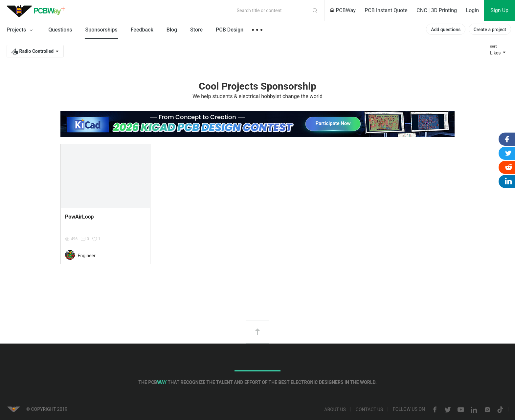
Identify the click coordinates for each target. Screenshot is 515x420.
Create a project (490, 30)
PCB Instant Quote (386, 10)
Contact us (369, 410)
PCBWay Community (38, 10)
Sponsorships (101, 30)
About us (335, 410)
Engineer (86, 256)
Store (196, 30)
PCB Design (230, 30)
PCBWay (343, 10)
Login (472, 10)
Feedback (142, 30)
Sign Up (499, 10)
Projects (21, 30)
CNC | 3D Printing (437, 10)
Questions (60, 30)
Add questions (446, 30)
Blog (172, 30)
